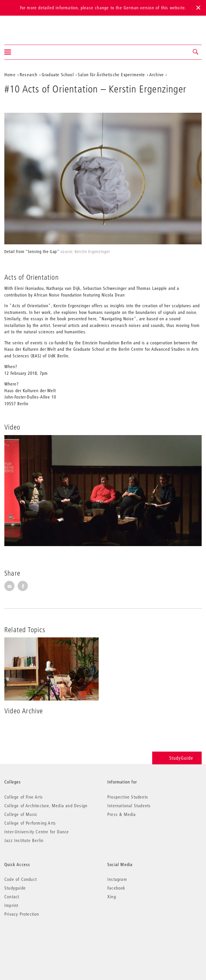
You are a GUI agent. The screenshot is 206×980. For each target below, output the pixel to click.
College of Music (21, 814)
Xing (112, 897)
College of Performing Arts (30, 823)
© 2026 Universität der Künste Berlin (35, 938)
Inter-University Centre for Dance (37, 832)
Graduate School (58, 74)
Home (10, 74)
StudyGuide (177, 758)
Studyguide (15, 888)
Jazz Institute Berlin (24, 840)
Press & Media (122, 814)
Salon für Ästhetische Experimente (112, 74)
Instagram (117, 879)
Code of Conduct (21, 879)
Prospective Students (128, 797)
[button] (196, 52)
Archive (157, 74)
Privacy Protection (22, 914)
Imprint (11, 905)
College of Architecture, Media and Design (46, 806)
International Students (129, 806)
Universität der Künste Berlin (27, 26)
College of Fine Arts (24, 797)
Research (29, 74)
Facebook (116, 888)
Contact (12, 897)
